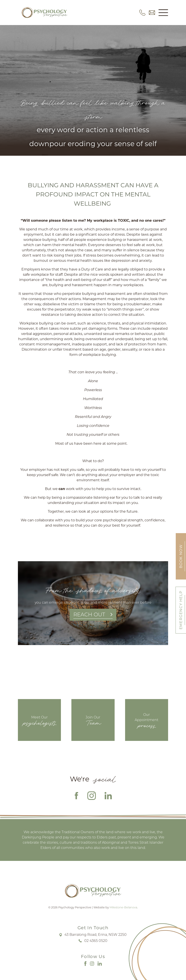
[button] (163, 13)
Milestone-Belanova (123, 907)
